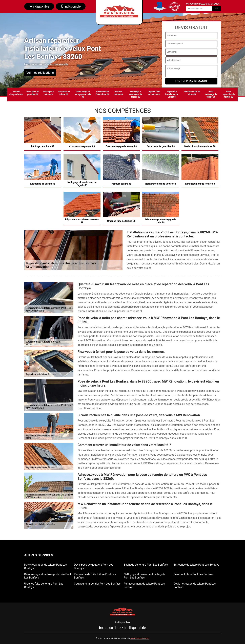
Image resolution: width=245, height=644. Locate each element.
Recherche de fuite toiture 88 (103, 93)
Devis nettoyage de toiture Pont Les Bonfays (195, 585)
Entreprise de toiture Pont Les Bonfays (196, 565)
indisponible (39, 6)
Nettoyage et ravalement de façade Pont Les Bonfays (145, 576)
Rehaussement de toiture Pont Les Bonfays (144, 585)
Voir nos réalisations (40, 73)
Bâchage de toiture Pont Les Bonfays (146, 565)
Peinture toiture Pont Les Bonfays (193, 574)
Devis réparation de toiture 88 (229, 94)
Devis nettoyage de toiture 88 (211, 94)
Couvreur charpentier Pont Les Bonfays (97, 584)
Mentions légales (140, 638)
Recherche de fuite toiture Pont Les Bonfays (95, 576)
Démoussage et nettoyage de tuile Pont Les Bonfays (48, 576)
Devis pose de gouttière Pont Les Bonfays (94, 566)
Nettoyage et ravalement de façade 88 (136, 94)
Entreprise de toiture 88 (64, 93)
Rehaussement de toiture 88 (192, 93)
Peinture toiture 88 (118, 93)
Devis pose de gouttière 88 (33, 93)
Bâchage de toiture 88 (48, 93)
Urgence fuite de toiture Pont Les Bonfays (44, 585)
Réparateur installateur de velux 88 (172, 94)
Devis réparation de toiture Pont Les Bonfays (45, 566)
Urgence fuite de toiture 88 (154, 93)
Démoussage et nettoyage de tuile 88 (83, 94)
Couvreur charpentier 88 (16, 93)
